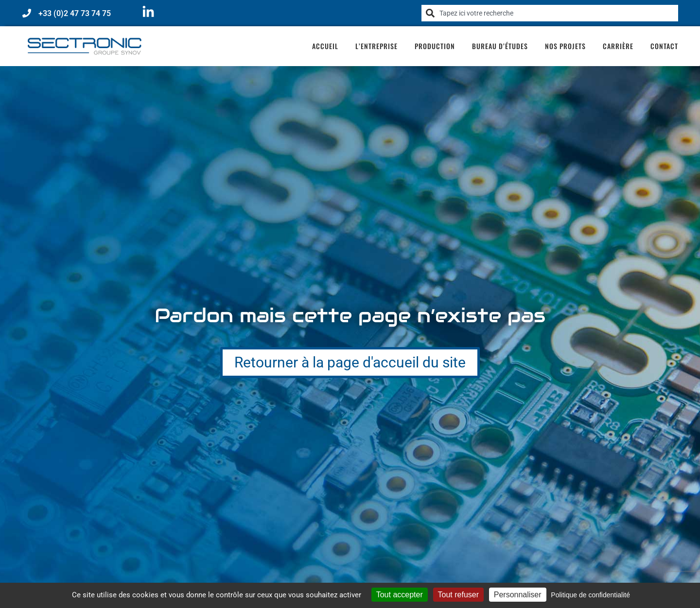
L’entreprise (376, 46)
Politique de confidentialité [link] (590, 595)
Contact (664, 46)
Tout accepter (400, 595)
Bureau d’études (500, 46)
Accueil (325, 46)
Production (435, 46)
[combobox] (550, 13)
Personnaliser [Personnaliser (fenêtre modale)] (518, 595)
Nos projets (565, 46)
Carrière (618, 46)
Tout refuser (458, 595)
